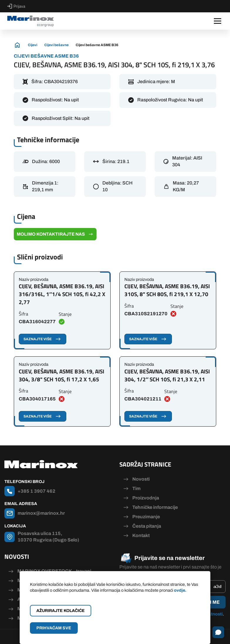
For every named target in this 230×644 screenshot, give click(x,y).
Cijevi (33, 45)
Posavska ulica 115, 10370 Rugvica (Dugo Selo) (48, 537)
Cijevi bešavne (56, 45)
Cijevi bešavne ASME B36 (97, 45)
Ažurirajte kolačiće (61, 611)
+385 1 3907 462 (37, 491)
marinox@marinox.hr (41, 513)
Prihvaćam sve (54, 628)
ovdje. (180, 590)
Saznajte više (43, 339)
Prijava (16, 6)
